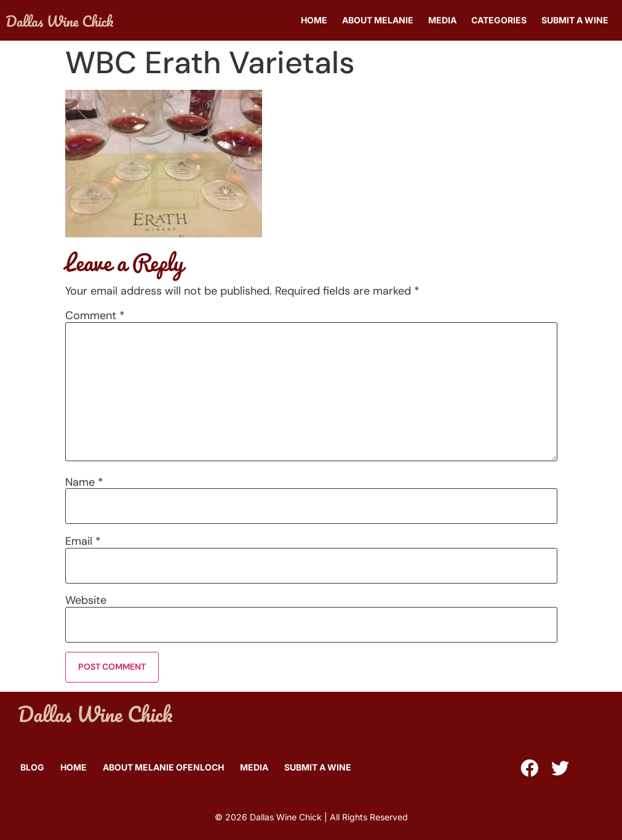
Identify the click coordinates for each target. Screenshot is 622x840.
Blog (32, 767)
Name (84, 482)
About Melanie (378, 20)
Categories (499, 20)
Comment (95, 315)
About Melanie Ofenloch (163, 767)
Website (86, 600)
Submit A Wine (575, 20)
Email (83, 541)
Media (442, 20)
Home (314, 20)
